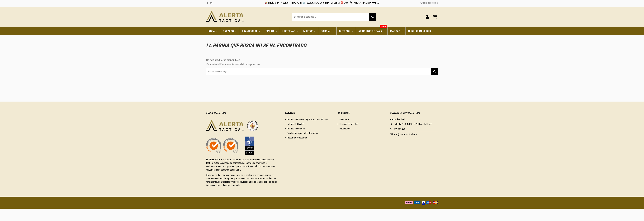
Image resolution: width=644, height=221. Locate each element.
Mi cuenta (344, 121)
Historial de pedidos (349, 125)
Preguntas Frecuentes (297, 139)
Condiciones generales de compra (303, 134)
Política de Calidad (296, 125)
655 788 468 (399, 130)
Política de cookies (296, 130)
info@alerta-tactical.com (406, 135)
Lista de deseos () (429, 3)
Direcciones (345, 130)
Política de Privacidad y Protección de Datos (307, 121)
